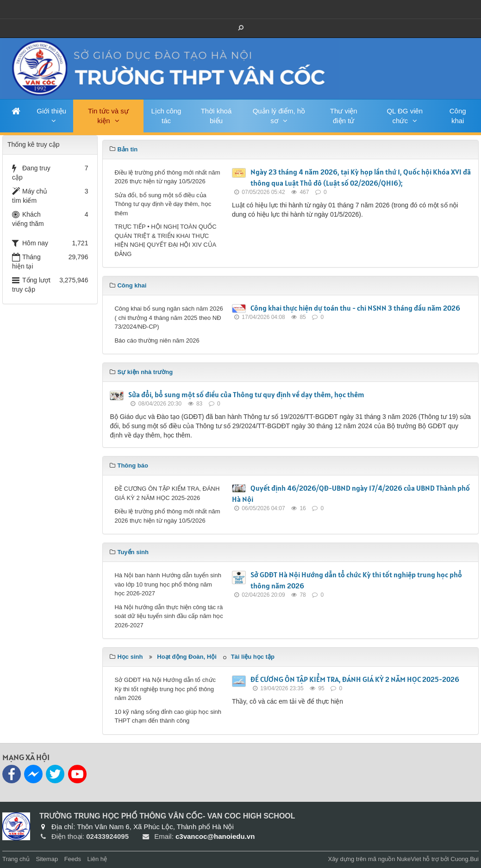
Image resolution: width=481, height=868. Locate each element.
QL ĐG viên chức (405, 116)
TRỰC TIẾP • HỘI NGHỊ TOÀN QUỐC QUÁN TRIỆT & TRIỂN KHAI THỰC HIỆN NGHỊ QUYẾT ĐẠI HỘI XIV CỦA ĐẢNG (165, 240)
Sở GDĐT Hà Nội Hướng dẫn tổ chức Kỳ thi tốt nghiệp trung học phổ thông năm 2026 (165, 689)
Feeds (73, 859)
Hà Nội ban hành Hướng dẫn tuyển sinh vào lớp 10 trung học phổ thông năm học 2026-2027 (168, 584)
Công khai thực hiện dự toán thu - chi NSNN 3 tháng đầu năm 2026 (355, 308)
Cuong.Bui (465, 859)
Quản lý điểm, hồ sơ (279, 116)
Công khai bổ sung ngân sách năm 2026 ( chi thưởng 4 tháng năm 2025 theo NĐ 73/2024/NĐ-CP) (169, 318)
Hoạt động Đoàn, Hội (187, 657)
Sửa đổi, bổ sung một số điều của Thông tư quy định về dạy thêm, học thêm (163, 204)
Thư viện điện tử (344, 116)
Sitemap (47, 859)
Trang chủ (16, 859)
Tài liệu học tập (253, 657)
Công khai (458, 116)
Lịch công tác (166, 116)
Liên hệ (97, 859)
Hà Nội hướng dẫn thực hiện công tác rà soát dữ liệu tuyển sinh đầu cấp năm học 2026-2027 (169, 616)
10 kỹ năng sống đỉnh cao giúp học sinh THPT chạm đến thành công (168, 716)
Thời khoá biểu (216, 116)
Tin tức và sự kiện (108, 116)
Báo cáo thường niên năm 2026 (157, 340)
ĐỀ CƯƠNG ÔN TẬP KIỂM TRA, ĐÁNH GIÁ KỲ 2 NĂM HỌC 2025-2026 (167, 493)
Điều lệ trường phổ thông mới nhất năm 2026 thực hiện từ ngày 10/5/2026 (167, 177)
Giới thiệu (51, 111)
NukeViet (409, 859)
